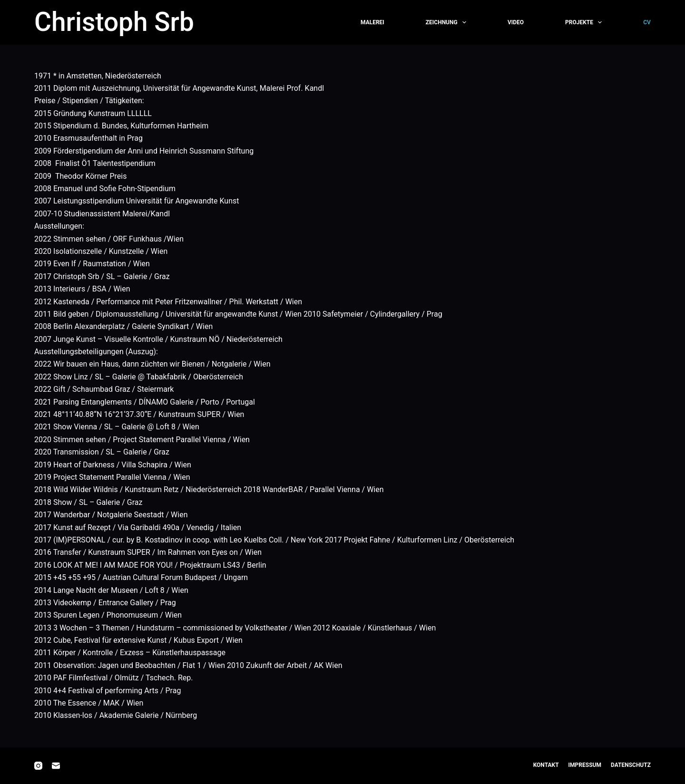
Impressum (585, 765)
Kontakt (546, 765)
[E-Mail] (56, 766)
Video (516, 22)
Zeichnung (447, 22)
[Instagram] (38, 766)
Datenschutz (631, 765)
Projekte (584, 22)
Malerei (372, 22)
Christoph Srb (114, 22)
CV (647, 22)
